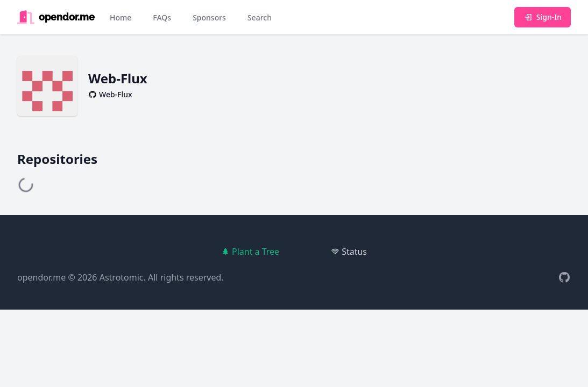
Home (121, 17)
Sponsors (209, 17)
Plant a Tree (250, 252)
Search (260, 17)
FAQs (162, 17)
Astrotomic (122, 277)
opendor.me (41, 277)
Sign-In (543, 17)
